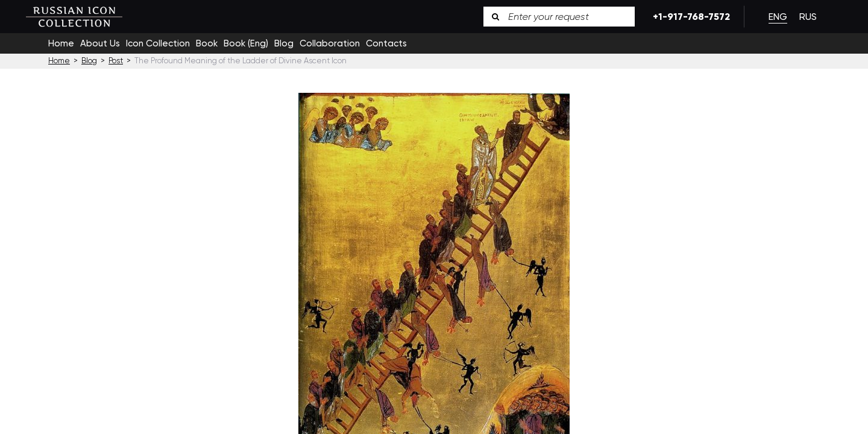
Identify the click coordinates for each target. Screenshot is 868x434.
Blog (284, 43)
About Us (100, 43)
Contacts (386, 43)
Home (61, 43)
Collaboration (330, 43)
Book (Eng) (246, 43)
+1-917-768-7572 (689, 17)
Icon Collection (158, 43)
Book (207, 43)
